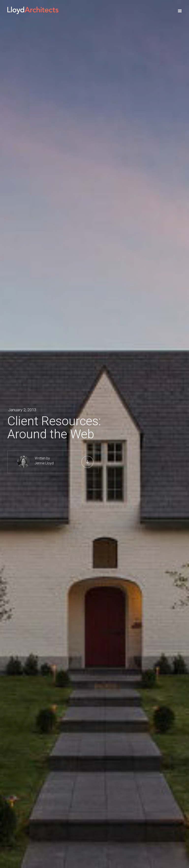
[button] (180, 11)
